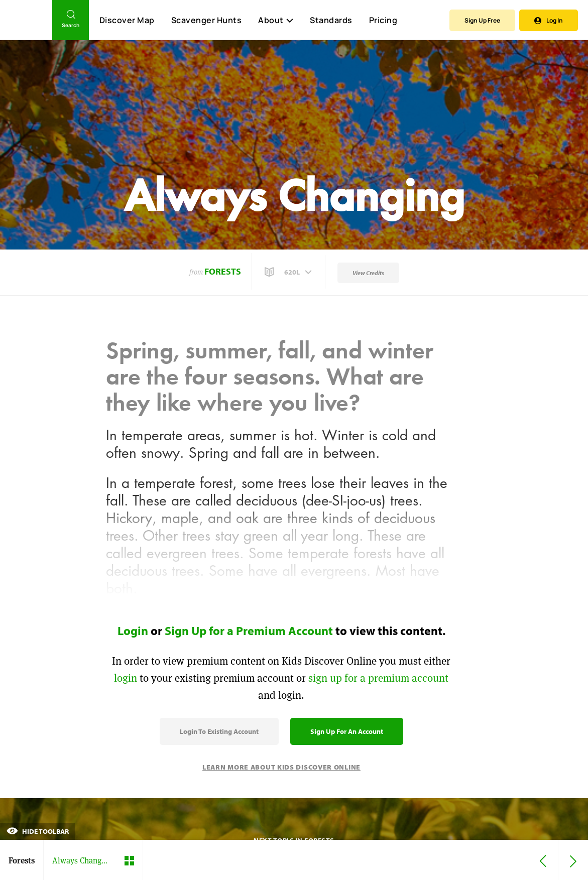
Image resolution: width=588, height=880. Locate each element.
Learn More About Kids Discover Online (281, 767)
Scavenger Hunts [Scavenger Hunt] (206, 21)
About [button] (276, 20)
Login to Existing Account (219, 731)
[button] (289, 272)
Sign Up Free (482, 20)
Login (133, 631)
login (126, 678)
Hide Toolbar (38, 831)
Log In (549, 20)
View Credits (368, 273)
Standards (331, 20)
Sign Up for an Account (347, 731)
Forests (223, 271)
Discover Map (127, 20)
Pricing (383, 20)
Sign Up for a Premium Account (249, 631)
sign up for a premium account (378, 678)
